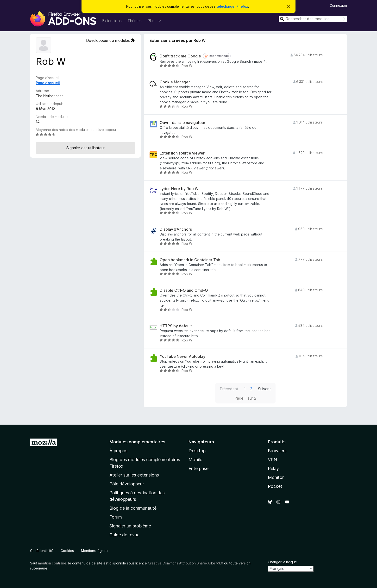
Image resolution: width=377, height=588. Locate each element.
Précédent (229, 389)
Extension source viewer (182, 153)
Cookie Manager (175, 82)
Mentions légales (95, 551)
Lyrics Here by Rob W (179, 189)
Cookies (67, 551)
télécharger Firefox (232, 6)
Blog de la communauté (133, 508)
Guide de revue (124, 535)
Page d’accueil (48, 83)
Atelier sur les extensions (134, 475)
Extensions (112, 21)
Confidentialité (42, 551)
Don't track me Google (180, 56)
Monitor (276, 477)
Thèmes (135, 21)
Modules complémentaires (137, 442)
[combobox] (313, 19)
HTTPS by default (176, 326)
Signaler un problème (130, 526)
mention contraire (52, 563)
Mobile (195, 460)
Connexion (338, 5)
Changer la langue (282, 562)
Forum (116, 517)
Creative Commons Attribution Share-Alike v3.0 (185, 563)
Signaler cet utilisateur (85, 148)
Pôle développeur (127, 484)
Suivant (264, 389)
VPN (272, 460)
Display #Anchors (176, 229)
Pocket (275, 486)
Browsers (277, 451)
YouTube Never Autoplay (182, 356)
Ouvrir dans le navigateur (182, 123)
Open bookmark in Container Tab (190, 260)
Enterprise (198, 468)
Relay (273, 468)
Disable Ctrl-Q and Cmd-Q (184, 290)
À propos (118, 451)
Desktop (197, 451)
